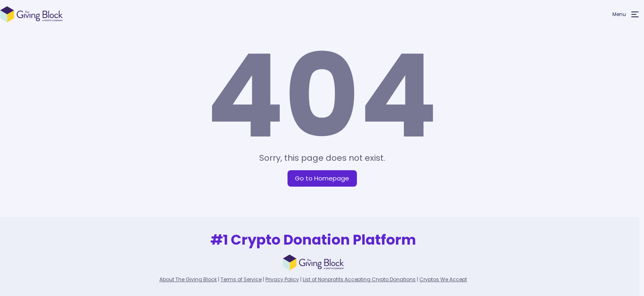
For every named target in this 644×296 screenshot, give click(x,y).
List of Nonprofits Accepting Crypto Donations (359, 279)
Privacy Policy (282, 279)
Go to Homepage (322, 178)
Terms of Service (241, 279)
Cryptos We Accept (443, 279)
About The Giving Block (188, 279)
